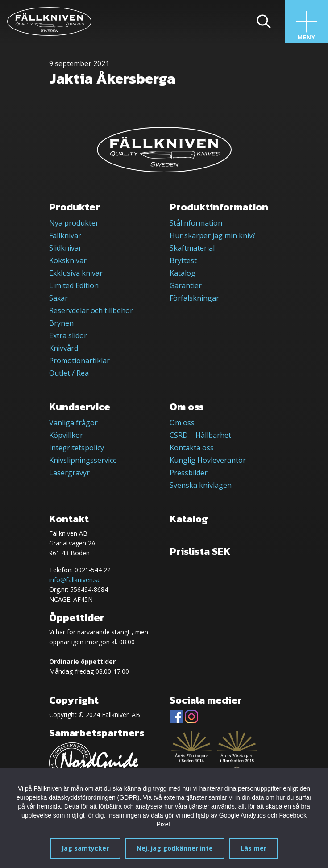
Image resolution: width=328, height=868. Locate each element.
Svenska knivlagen (201, 485)
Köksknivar (68, 260)
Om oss (182, 423)
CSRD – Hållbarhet (200, 435)
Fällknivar (65, 235)
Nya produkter (74, 223)
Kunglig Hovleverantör (208, 460)
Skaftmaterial (192, 248)
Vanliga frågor (73, 423)
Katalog (183, 273)
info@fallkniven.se (75, 580)
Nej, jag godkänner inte (175, 848)
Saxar (58, 298)
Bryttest (183, 260)
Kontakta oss (192, 448)
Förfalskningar (194, 298)
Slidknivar (65, 248)
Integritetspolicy (77, 448)
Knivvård (64, 348)
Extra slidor (68, 335)
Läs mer (253, 848)
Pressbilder (189, 473)
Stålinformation (196, 223)
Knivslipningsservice (83, 460)
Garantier (186, 285)
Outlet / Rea (69, 373)
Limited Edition (74, 285)
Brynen (61, 323)
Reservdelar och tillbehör (91, 310)
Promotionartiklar (79, 361)
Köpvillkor (66, 435)
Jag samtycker (85, 848)
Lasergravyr (69, 473)
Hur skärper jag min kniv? (213, 235)
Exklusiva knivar (76, 273)
